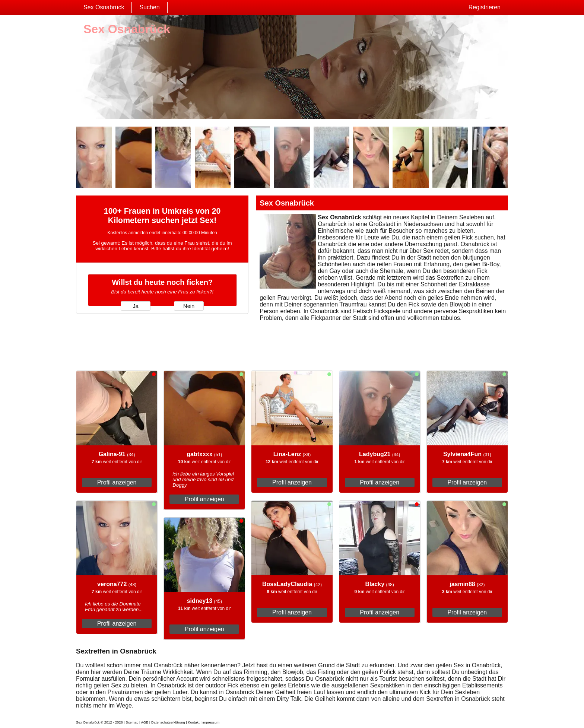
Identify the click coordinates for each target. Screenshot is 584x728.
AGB (145, 722)
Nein (189, 306)
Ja (135, 306)
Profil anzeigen (117, 482)
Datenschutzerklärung (168, 722)
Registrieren (485, 7)
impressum (211, 722)
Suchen (149, 7)
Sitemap (132, 722)
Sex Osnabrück (104, 7)
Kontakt (194, 722)
